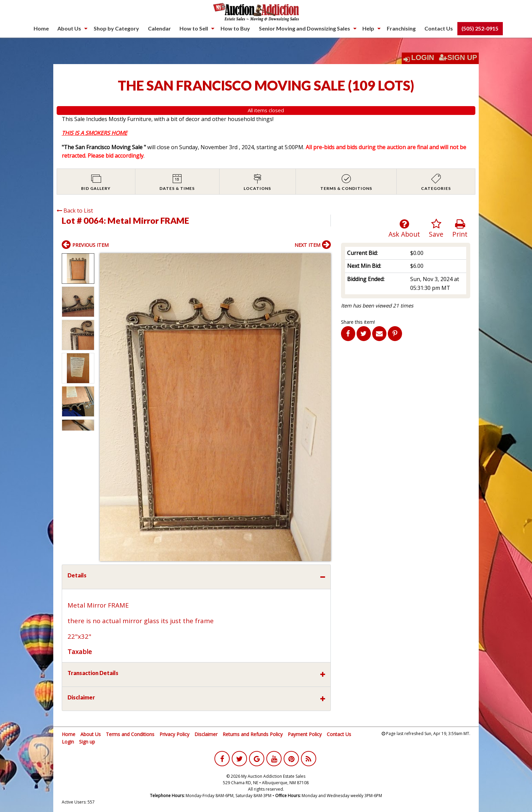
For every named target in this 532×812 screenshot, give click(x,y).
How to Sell (194, 28)
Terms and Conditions (130, 734)
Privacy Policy (174, 734)
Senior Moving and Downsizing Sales (305, 28)
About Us (69, 28)
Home (41, 28)
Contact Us (439, 28)
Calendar (159, 28)
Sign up (87, 742)
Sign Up (458, 58)
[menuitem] (41, 28)
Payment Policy (305, 734)
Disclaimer (206, 734)
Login (423, 58)
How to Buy (235, 28)
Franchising (401, 28)
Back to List (75, 211)
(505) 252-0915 (480, 28)
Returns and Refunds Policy (253, 734)
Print (460, 229)
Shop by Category (116, 28)
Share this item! (358, 322)
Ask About (404, 229)
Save (436, 229)
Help (368, 28)
